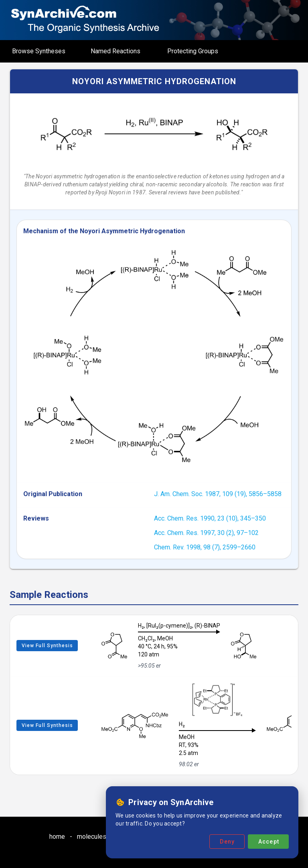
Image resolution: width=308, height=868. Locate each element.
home (57, 837)
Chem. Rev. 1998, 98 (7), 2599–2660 (205, 547)
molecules (92, 837)
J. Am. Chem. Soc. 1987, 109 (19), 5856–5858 (218, 494)
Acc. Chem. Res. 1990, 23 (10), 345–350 (210, 518)
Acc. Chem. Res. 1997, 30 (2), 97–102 (206, 533)
